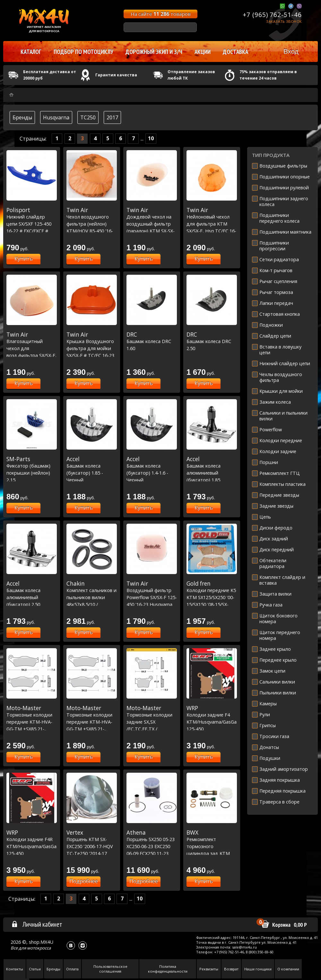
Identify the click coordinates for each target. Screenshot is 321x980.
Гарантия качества (116, 75)
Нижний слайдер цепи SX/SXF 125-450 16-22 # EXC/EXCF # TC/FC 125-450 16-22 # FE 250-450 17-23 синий (32, 231)
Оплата (72, 969)
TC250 (88, 117)
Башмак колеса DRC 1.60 (152, 341)
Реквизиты (209, 969)
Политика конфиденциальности (168, 969)
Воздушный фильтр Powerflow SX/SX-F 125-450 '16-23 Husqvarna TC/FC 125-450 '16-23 (152, 597)
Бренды (22, 117)
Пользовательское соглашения (110, 969)
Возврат (231, 969)
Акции (203, 52)
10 (151, 138)
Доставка (235, 52)
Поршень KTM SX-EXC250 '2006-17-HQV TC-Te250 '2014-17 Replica (92, 846)
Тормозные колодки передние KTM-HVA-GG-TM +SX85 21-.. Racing (32, 722)
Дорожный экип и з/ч (154, 52)
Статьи (35, 969)
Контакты (15, 969)
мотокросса (39, 948)
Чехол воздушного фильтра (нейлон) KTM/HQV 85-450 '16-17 (92, 224)
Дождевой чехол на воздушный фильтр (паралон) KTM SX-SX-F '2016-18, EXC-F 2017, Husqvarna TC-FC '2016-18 (152, 231)
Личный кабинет (37, 924)
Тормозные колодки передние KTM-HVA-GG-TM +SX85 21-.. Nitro (92, 722)
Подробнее (84, 881)
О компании (288, 969)
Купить (24, 259)
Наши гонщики (258, 969)
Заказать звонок (284, 21)
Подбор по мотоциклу (83, 52)
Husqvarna (56, 117)
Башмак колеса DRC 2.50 (212, 341)
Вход (291, 51)
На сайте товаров (161, 14)
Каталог (31, 52)
